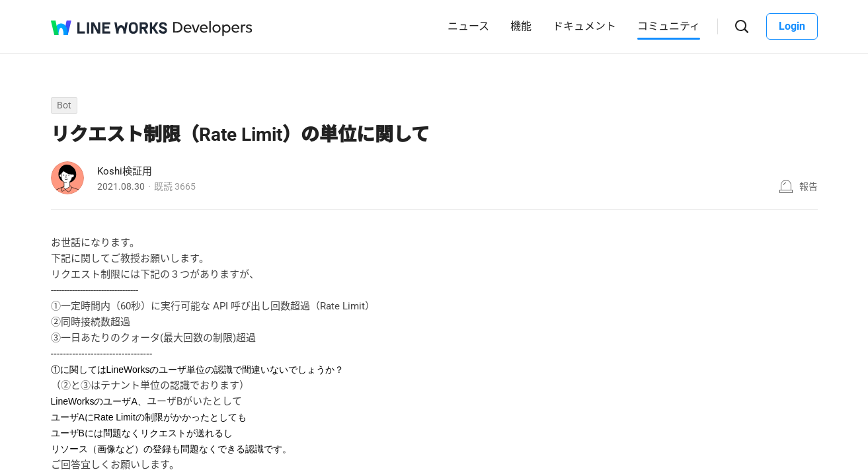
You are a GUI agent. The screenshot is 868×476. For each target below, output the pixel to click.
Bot (64, 105)
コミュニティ (669, 26)
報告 (809, 186)
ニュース (468, 26)
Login (792, 26)
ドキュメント (584, 26)
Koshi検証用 (125, 171)
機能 (521, 26)
